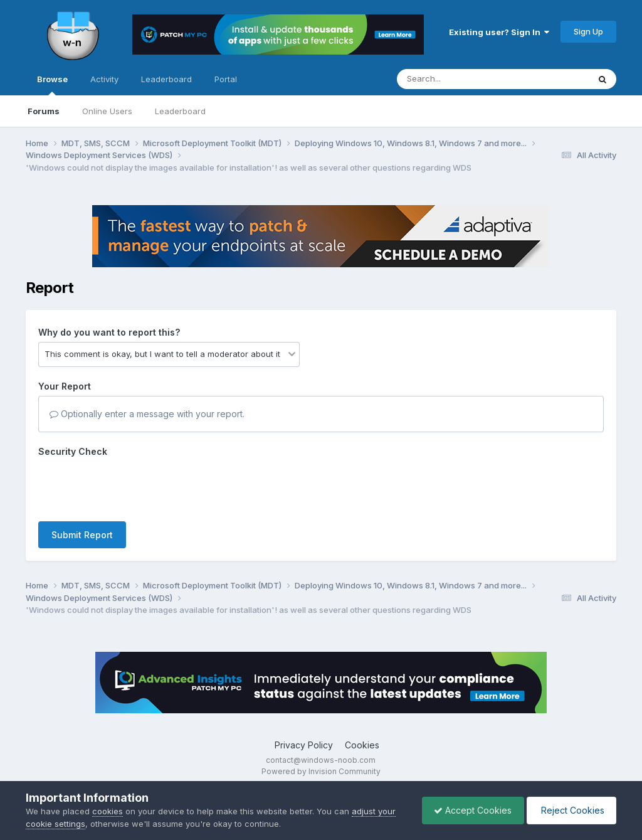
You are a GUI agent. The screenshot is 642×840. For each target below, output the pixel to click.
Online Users (107, 111)
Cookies (362, 745)
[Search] (459, 79)
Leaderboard (180, 111)
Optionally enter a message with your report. (147, 414)
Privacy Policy (304, 745)
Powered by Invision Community (321, 771)
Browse (52, 85)
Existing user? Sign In (499, 32)
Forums (44, 111)
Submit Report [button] (82, 535)
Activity (104, 79)
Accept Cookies (470, 810)
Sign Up (588, 31)
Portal (226, 79)
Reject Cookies (570, 810)
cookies (108, 811)
